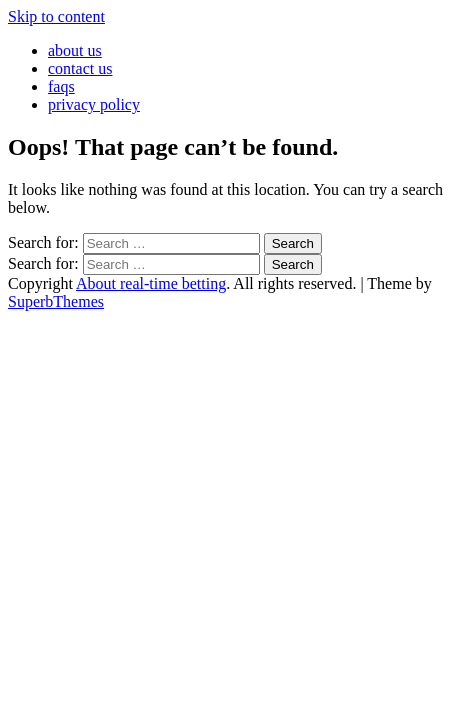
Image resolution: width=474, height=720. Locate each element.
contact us (80, 68)
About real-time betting (151, 283)
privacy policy (94, 104)
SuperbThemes (56, 301)
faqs (61, 86)
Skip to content (56, 16)
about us (75, 50)
